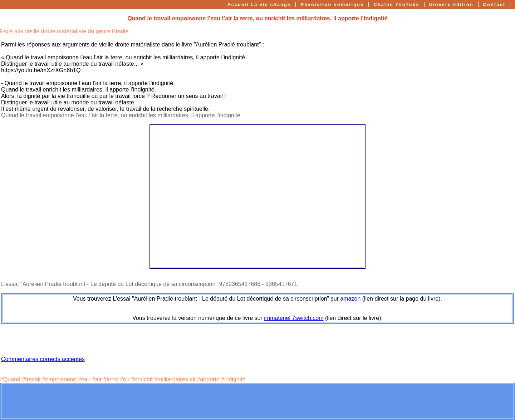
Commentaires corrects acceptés (43, 359)
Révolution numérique (332, 4)
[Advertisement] (257, 401)
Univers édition (451, 4)
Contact (494, 4)
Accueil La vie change (259, 4)
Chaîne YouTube (396, 4)
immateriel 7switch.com (294, 318)
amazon (350, 299)
